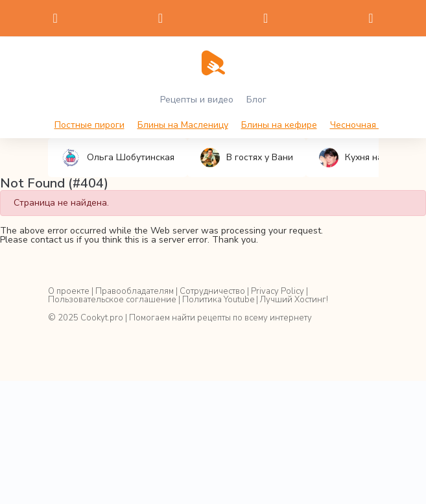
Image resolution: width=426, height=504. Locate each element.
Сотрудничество (212, 291)
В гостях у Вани (247, 158)
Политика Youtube (218, 300)
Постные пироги (89, 125)
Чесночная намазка (372, 125)
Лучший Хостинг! (294, 300)
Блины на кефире (279, 125)
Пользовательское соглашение (112, 300)
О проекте (69, 291)
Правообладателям (135, 291)
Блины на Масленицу (183, 125)
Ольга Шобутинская (118, 158)
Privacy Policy (278, 291)
